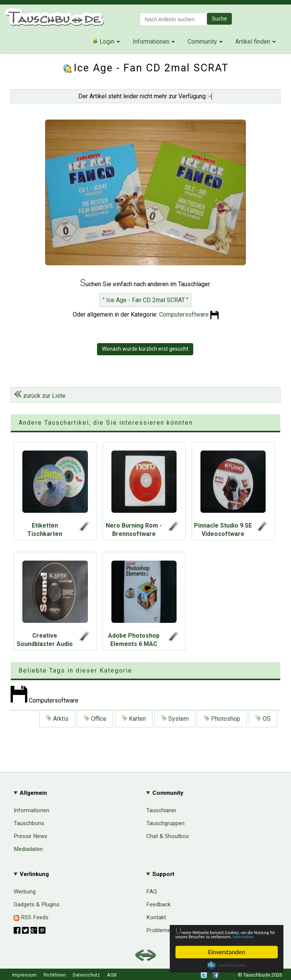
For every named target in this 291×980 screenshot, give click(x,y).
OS (263, 719)
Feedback (158, 904)
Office (95, 719)
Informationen (151, 42)
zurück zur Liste (40, 396)
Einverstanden (227, 952)
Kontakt (156, 917)
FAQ (152, 892)
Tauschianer (161, 810)
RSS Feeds (31, 917)
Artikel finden (253, 42)
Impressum (24, 975)
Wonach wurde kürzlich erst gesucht (145, 349)
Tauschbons (29, 823)
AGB (112, 975)
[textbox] (174, 19)
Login (103, 41)
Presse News (31, 836)
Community (202, 42)
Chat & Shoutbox (168, 836)
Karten (134, 719)
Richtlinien (55, 975)
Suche (219, 19)
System (175, 719)
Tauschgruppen (165, 823)
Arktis (57, 719)
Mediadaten (28, 849)
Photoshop (222, 719)
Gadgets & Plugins (37, 904)
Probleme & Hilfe (168, 930)
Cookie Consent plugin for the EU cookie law (227, 965)
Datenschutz (86, 975)
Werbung (25, 892)
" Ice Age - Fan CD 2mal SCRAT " (145, 300)
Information (223, 936)
